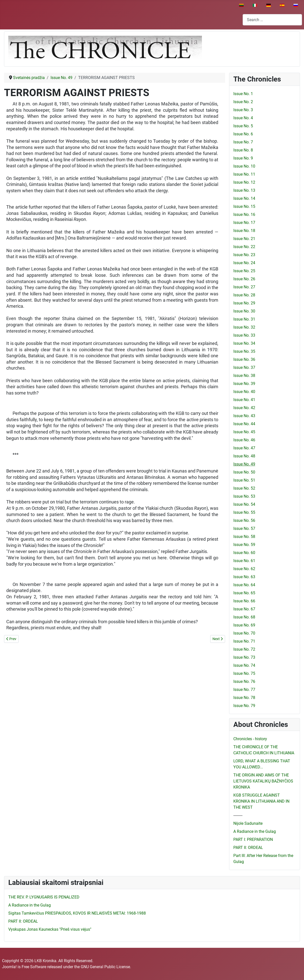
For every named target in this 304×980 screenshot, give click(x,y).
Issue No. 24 (244, 263)
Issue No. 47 (244, 448)
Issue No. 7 (243, 142)
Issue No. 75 (244, 673)
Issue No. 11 (244, 174)
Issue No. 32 (244, 327)
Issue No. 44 (244, 424)
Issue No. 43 (244, 416)
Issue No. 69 (244, 625)
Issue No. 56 (244, 520)
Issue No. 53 (244, 496)
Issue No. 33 (244, 335)
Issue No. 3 (243, 110)
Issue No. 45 (244, 432)
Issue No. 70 (244, 633)
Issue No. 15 (244, 206)
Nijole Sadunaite (248, 823)
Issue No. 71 (244, 641)
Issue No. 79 (244, 706)
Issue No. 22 (244, 247)
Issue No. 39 (244, 384)
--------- (238, 815)
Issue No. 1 (243, 94)
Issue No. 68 (244, 617)
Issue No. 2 (243, 102)
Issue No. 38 (244, 376)
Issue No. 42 (244, 408)
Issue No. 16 (244, 214)
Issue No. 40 (244, 392)
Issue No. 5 (243, 126)
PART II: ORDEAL (248, 848)
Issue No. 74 (244, 665)
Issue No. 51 (244, 480)
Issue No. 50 (244, 472)
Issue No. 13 (244, 190)
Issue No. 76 (244, 681)
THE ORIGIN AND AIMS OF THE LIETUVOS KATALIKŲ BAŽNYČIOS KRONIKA (263, 781)
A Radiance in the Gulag (255, 831)
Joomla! (9, 967)
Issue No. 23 (244, 255)
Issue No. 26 (244, 279)
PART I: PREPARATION (253, 839)
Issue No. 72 (244, 649)
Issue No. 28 (244, 295)
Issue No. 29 (244, 303)
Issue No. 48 (244, 456)
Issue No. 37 (244, 367)
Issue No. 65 (244, 593)
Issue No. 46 (244, 440)
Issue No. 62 (244, 569)
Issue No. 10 (244, 166)
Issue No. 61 (244, 561)
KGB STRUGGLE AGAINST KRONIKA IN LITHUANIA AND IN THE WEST (261, 801)
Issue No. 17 (244, 223)
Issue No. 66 (244, 601)
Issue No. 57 (244, 528)
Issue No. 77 (244, 690)
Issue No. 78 (244, 698)
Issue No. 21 (244, 239)
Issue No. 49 (244, 464)
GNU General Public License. (106, 967)
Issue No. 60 (244, 553)
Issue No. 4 (243, 118)
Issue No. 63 (244, 577)
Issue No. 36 (244, 359)
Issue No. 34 (244, 343)
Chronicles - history (250, 739)
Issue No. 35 (244, 351)
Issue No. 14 (244, 198)
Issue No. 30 (244, 311)
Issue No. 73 (244, 657)
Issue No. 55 (244, 512)
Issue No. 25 (244, 271)
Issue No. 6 (243, 134)
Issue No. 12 (244, 182)
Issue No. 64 (244, 585)
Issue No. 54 (244, 504)
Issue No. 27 (244, 287)
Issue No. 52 (244, 488)
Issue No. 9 (243, 158)
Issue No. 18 (244, 231)
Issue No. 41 (244, 400)
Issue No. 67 (244, 609)
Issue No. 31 (244, 319)
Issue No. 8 (243, 150)
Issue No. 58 (244, 537)
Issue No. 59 (244, 545)
